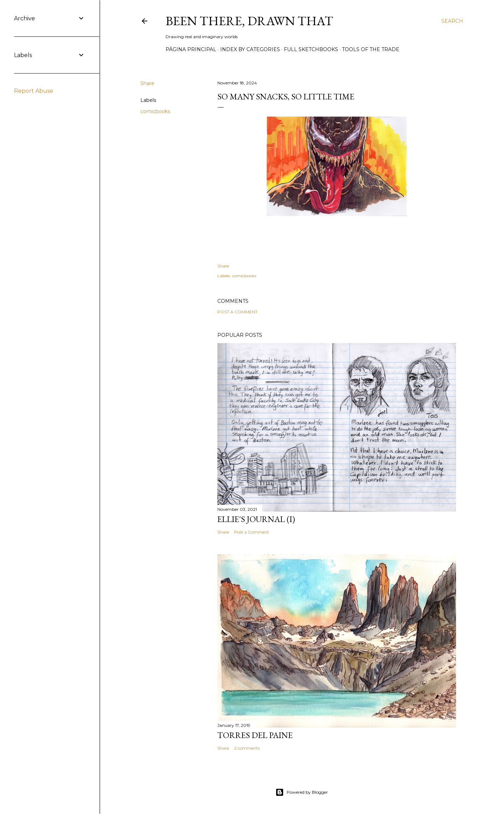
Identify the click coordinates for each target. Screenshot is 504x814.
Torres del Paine (255, 735)
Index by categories (250, 49)
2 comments (247, 748)
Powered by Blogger (302, 792)
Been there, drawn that (249, 21)
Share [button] (147, 83)
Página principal (191, 49)
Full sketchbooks (311, 49)
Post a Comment (237, 312)
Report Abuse (34, 91)
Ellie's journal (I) (256, 519)
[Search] (452, 21)
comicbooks (155, 111)
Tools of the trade (371, 49)
